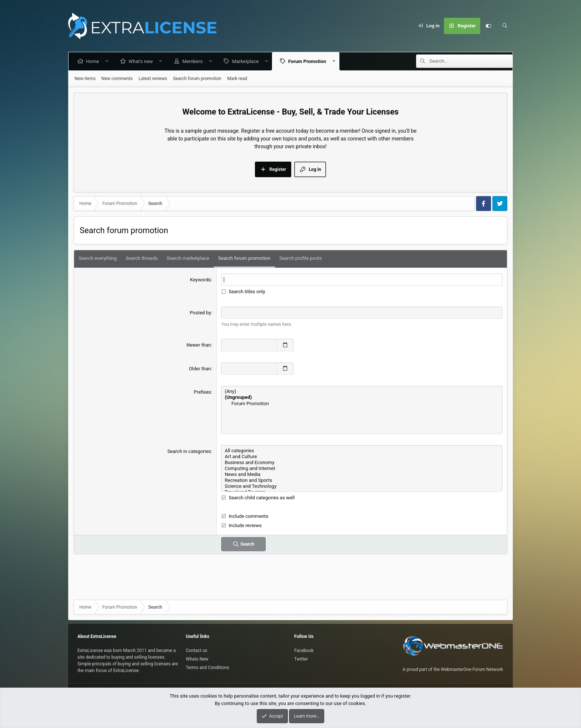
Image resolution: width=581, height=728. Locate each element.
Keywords (200, 280)
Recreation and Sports (362, 480)
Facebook (304, 651)
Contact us (197, 651)
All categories (362, 451)
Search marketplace (188, 258)
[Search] (505, 26)
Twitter (301, 659)
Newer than (199, 345)
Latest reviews (153, 79)
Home (94, 61)
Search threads (142, 258)
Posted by (200, 313)
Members (194, 61)
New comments (117, 79)
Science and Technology (362, 486)
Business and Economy (362, 463)
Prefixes (202, 392)
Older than (200, 369)
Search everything (98, 258)
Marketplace (247, 61)
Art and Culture (362, 457)
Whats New (197, 659)
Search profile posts (301, 258)
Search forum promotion (197, 79)
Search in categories (189, 451)
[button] (108, 61)
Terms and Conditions (208, 668)
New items (85, 79)
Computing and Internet (362, 469)
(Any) (362, 391)
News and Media (362, 474)
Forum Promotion (308, 61)
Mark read (237, 79)
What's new (142, 61)
